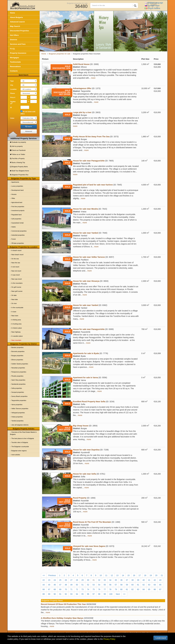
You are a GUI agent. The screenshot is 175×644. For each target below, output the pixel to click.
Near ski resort (16, 271)
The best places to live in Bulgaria (23, 438)
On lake (14, 295)
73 (83, 589)
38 (133, 580)
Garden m (13, 103)
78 (110, 589)
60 (133, 585)
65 (160, 585)
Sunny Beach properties (19, 396)
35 (116, 580)
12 (112, 575)
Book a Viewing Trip (17, 162)
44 (44, 585)
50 (77, 585)
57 (116, 585)
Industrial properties (18, 235)
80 (121, 589)
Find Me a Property (17, 158)
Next (118, 594)
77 (105, 589)
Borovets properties (18, 351)
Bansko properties (17, 347)
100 (111, 594)
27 (71, 580)
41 (149, 580)
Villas (13, 198)
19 (151, 575)
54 (99, 585)
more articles (16, 455)
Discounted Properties (20, 31)
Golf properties (16, 219)
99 (105, 594)
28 (77, 580)
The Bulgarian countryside (20, 447)
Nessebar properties (18, 368)
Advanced (29, 131)
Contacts (14, 71)
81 (127, 589)
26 (66, 580)
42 (155, 580)
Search (29, 127)
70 (66, 589)
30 (88, 580)
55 (105, 585)
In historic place (17, 328)
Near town (15, 316)
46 (55, 585)
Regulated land (16, 215)
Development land (17, 190)
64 (155, 585)
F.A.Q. (13, 49)
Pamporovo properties (19, 372)
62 (144, 585)
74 (88, 589)
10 (101, 575)
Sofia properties (17, 388)
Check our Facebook (18, 150)
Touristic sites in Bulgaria (20, 442)
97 (94, 594)
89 (49, 594)
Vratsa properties (17, 417)
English (154, 3)
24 (55, 580)
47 (60, 585)
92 (66, 594)
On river (14, 303)
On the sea (15, 259)
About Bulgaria (16, 17)
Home (12, 13)
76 (99, 589)
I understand (160, 638)
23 (49, 580)
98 (99, 594)
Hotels (13, 227)
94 (77, 594)
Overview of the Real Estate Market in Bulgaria (23, 433)
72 (77, 589)
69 (60, 589)
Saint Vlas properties (18, 380)
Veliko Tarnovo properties (20, 409)
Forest (13, 239)
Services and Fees (18, 44)
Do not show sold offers (28, 112)
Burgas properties (17, 356)
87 (160, 589)
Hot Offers (14, 35)
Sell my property (16, 146)
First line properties (18, 207)
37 (127, 580)
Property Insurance (18, 53)
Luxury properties (17, 186)
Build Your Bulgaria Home (19, 171)
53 (94, 585)
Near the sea (16, 263)
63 (149, 585)
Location (13, 89)
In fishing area (16, 320)
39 (138, 580)
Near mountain (16, 340)
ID (11, 107)
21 (162, 575)
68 (55, 589)
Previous (52, 575)
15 (128, 575)
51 (83, 585)
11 (106, 575)
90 (55, 594)
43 (160, 580)
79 (116, 589)
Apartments (15, 182)
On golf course (16, 287)
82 (133, 589)
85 (149, 589)
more (93, 78)
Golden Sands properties (20, 364)
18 (145, 575)
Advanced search (17, 22)
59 (127, 585)
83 (138, 589)
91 (60, 594)
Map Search (15, 26)
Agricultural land (17, 202)
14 (123, 575)
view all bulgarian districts (20, 425)
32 (99, 580)
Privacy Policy (109, 639)
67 (49, 589)
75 (94, 589)
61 (138, 585)
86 (155, 589)
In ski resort (15, 267)
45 (49, 585)
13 (117, 575)
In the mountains (17, 283)
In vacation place (17, 336)
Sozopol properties (18, 392)
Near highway (16, 332)
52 (88, 585)
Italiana (152, 8)
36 (121, 580)
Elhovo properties (17, 360)
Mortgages (15, 58)
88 (44, 594)
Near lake (15, 299)
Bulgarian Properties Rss (19, 175)
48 (66, 585)
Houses (14, 194)
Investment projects (18, 211)
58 (121, 585)
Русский (152, 5)
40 (144, 580)
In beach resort (16, 250)
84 (144, 589)
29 (83, 580)
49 (71, 585)
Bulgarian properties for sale (77, 3)
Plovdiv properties (17, 376)
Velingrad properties (18, 413)
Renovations (15, 66)
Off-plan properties (18, 243)
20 (156, 575)
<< (44, 575)
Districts (14, 40)
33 (105, 580)
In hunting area (16, 324)
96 (88, 594)
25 (60, 580)
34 (110, 580)
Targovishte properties (19, 400)
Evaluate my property (18, 142)
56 (110, 585)
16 (134, 575)
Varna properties (17, 405)
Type (12, 81)
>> (124, 594)
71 (71, 589)
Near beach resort (17, 255)
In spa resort (16, 275)
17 (140, 575)
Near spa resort (17, 279)
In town (14, 312)
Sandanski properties (18, 384)
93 (71, 594)
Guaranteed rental (17, 223)
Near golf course (17, 291)
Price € (13, 97)
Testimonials (15, 62)
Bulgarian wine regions (19, 451)
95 (83, 594)
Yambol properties (17, 421)
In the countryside (17, 308)
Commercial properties (19, 231)
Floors (13, 93)
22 (44, 580)
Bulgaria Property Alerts (19, 167)
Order (12, 118)
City (12, 85)
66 (44, 589)
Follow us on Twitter (18, 154)
